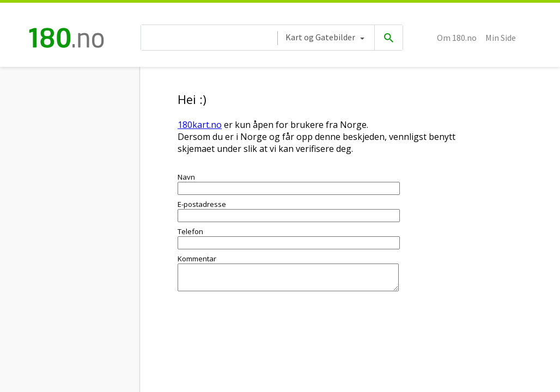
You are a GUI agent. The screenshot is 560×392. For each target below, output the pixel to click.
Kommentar (197, 259)
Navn (186, 177)
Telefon (190, 231)
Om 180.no (457, 38)
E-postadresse (202, 204)
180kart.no (200, 125)
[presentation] (260, 330)
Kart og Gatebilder (320, 37)
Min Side (501, 38)
